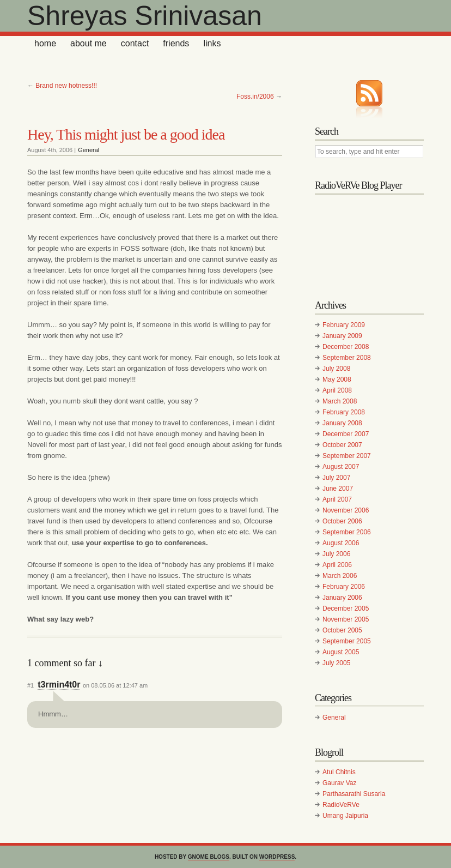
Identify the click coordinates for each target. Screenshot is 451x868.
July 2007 (336, 478)
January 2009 (342, 336)
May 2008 (337, 379)
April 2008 (337, 390)
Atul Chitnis (339, 772)
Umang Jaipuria (345, 816)
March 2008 (340, 401)
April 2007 (337, 499)
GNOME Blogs (209, 857)
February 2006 (344, 587)
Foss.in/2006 (255, 97)
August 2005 (341, 652)
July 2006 (336, 554)
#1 (31, 685)
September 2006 (347, 532)
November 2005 (346, 619)
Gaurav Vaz (339, 783)
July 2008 (336, 369)
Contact (135, 43)
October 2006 (342, 521)
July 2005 (336, 663)
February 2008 (344, 412)
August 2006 (341, 543)
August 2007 (341, 467)
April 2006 (337, 565)
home (45, 43)
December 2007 (346, 434)
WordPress (277, 857)
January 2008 (342, 423)
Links (212, 43)
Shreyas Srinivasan (145, 16)
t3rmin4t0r (59, 685)
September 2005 (347, 641)
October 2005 (342, 630)
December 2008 (346, 347)
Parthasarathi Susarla (354, 794)
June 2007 (338, 489)
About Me (89, 43)
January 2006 (342, 598)
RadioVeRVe (341, 805)
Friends (176, 43)
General (89, 150)
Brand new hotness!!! (66, 86)
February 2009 (344, 325)
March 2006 (340, 576)
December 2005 (346, 608)
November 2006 (346, 510)
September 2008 (347, 358)
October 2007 (342, 445)
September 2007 (347, 456)
